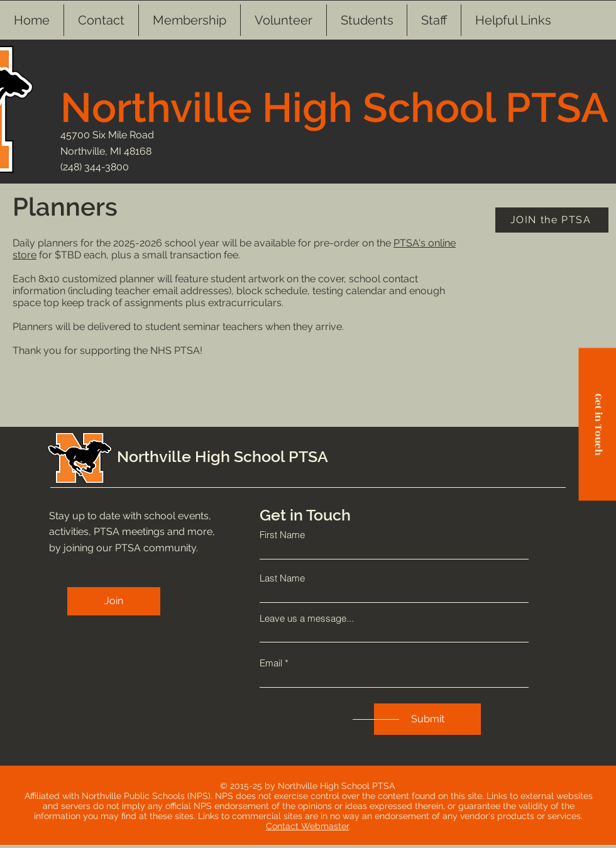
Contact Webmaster (307, 826)
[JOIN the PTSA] (552, 220)
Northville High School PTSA (334, 107)
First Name (282, 535)
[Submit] (427, 719)
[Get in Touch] (597, 424)
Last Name (282, 578)
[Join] (114, 601)
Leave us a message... (307, 618)
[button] (366, 20)
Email (271, 663)
